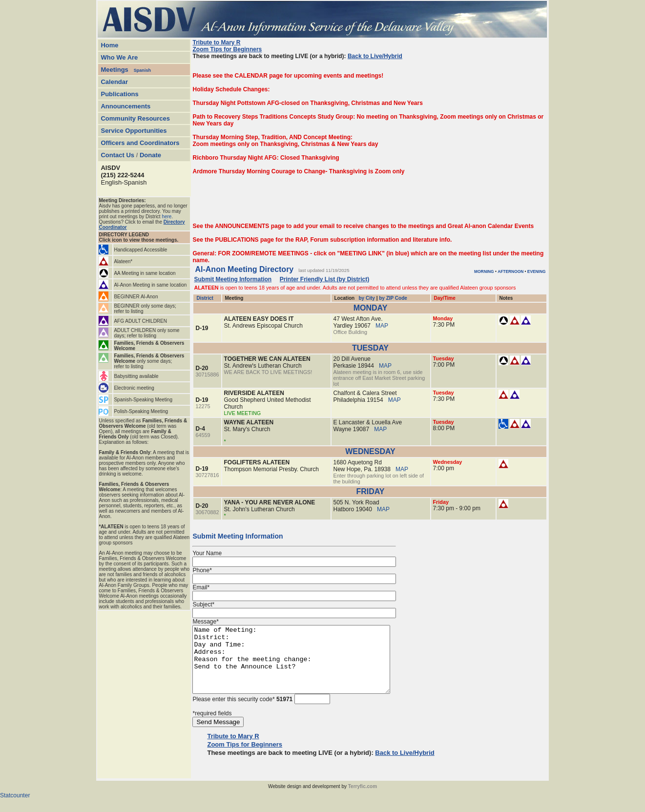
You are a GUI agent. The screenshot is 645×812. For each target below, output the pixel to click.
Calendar (114, 82)
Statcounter (15, 809)
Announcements (125, 106)
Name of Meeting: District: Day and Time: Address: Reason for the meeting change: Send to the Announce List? (303, 666)
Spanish (142, 70)
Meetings (114, 70)
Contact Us (117, 155)
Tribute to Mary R (216, 42)
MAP (382, 326)
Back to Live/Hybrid (375, 56)
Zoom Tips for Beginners (227, 49)
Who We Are (119, 57)
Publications (119, 94)
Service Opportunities (134, 131)
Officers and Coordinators (140, 143)
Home (109, 45)
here (166, 217)
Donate (150, 155)
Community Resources (135, 118)
